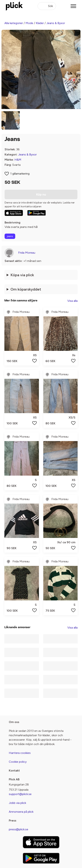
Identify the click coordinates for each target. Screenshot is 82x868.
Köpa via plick (22, 275)
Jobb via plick (17, 803)
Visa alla (72, 301)
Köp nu (41, 194)
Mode (29, 23)
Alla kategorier (14, 23)
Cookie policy (18, 762)
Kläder (40, 23)
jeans (10, 236)
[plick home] (14, 6)
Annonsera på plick (21, 812)
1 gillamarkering (20, 174)
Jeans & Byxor (56, 23)
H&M (18, 160)
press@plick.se (19, 829)
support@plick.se (20, 794)
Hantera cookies (20, 753)
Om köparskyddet (26, 289)
